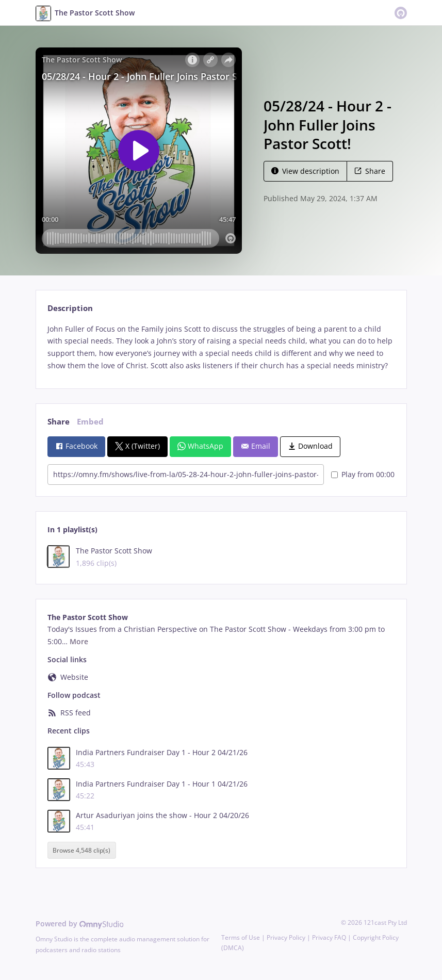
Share (370, 171)
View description (305, 171)
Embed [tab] (90, 422)
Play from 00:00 (363, 474)
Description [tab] (70, 308)
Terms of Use (241, 937)
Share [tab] (59, 422)
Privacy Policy (286, 937)
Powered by (80, 924)
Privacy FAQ (329, 937)
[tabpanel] (221, 347)
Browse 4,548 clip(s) (81, 850)
